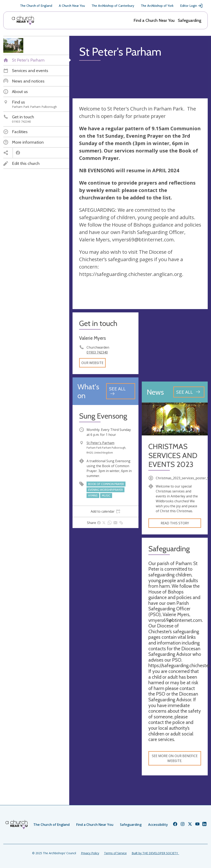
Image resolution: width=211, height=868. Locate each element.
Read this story (175, 523)
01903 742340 (97, 352)
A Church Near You (72, 6)
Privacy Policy (90, 853)
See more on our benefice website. (175, 758)
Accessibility (158, 825)
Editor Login (191, 6)
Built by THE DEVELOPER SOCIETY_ (155, 853)
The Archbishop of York (157, 6)
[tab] (105, 511)
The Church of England (36, 6)
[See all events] (121, 391)
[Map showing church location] (175, 345)
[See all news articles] (189, 392)
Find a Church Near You (154, 20)
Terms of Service (115, 853)
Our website (92, 363)
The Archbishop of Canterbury (113, 6)
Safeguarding (190, 20)
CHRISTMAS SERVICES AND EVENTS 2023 (173, 455)
